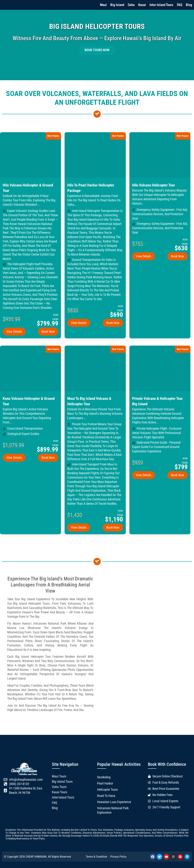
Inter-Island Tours (161, 5)
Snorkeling (104, 777)
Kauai (142, 5)
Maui (103, 5)
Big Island (117, 5)
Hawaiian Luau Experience (114, 802)
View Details (14, 332)
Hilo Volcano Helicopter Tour (154, 185)
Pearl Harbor (105, 783)
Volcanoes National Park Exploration (113, 810)
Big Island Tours (62, 782)
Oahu (131, 5)
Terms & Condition (97, 857)
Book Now (48, 332)
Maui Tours (59, 776)
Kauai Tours (60, 792)
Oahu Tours (59, 787)
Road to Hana (106, 796)
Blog (189, 5)
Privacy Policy (118, 857)
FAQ (180, 5)
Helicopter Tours (107, 790)
